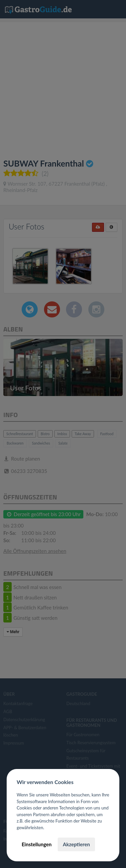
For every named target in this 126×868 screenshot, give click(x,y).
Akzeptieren (76, 844)
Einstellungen (37, 844)
